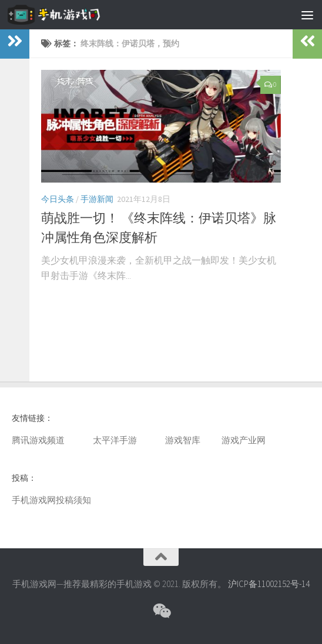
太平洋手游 (115, 440)
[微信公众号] (161, 611)
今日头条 (58, 199)
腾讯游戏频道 (38, 440)
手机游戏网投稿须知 (51, 500)
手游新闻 (97, 199)
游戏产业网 (244, 440)
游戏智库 (183, 440)
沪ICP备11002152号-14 (269, 584)
